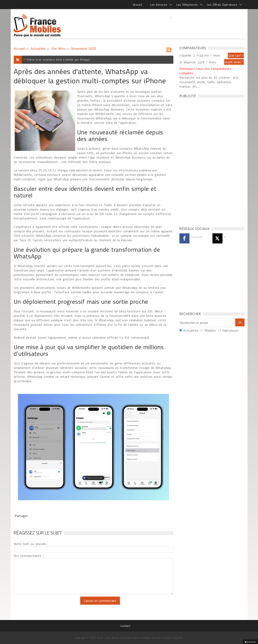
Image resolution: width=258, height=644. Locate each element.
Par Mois (59, 49)
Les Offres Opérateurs (222, 5)
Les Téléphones (187, 5)
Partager (21, 516)
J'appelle (185, 55)
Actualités (38, 49)
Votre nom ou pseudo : (31, 544)
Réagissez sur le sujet (38, 533)
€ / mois (209, 62)
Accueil (138, 5)
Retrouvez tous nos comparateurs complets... (205, 71)
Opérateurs (230, 330)
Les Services (159, 5)
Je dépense (188, 62)
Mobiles (210, 330)
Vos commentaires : (29, 556)
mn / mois (212, 55)
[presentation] (47, 604)
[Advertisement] (171, 25)
